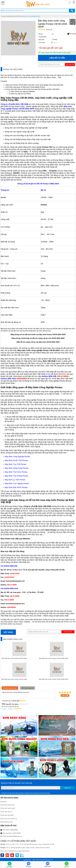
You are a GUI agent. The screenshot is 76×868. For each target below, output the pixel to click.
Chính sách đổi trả (6, 812)
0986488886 (14, 830)
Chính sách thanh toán (7, 805)
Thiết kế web (39, 860)
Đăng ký (68, 788)
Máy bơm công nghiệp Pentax (31, 16)
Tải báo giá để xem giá (51, 48)
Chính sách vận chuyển (8, 808)
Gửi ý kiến (65, 695)
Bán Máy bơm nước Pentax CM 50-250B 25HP (54, 679)
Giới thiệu (4, 802)
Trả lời (4, 709)
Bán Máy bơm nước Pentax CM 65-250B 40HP (54, 658)
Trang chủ (4, 16)
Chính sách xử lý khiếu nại (9, 819)
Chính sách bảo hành (7, 815)
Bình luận (49, 30)
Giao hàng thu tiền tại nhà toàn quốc (56, 53)
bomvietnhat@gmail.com (14, 836)
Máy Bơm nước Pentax (15, 16)
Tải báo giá (72, 34)
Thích (9, 709)
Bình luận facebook (28, 688)
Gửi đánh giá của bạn (10, 688)
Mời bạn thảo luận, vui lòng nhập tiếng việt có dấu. (29, 694)
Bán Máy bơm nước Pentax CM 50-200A (14, 658)
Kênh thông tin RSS (7, 822)
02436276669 (16, 833)
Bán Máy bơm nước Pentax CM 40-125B (14, 679)
